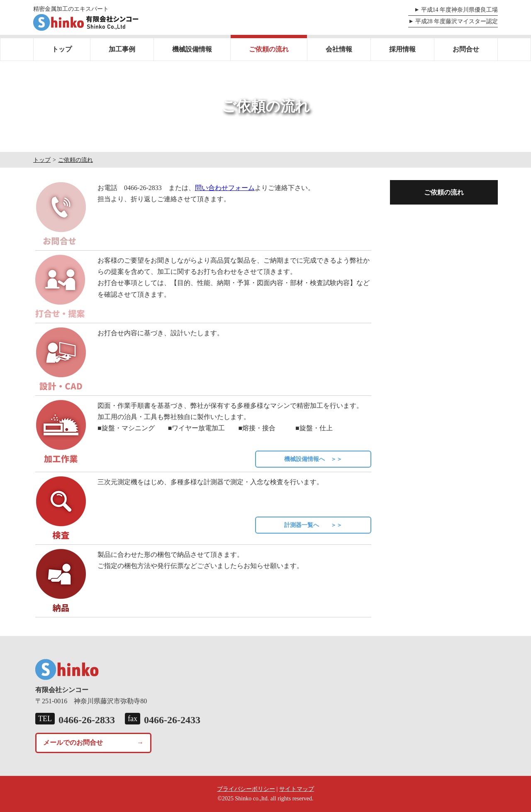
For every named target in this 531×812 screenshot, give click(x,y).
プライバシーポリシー (246, 789)
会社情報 (339, 49)
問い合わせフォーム (225, 188)
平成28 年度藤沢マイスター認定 (457, 21)
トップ (62, 49)
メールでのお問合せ (73, 743)
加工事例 (122, 49)
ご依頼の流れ (269, 49)
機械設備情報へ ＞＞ (313, 459)
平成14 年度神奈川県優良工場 (460, 10)
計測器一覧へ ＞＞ (313, 525)
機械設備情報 (192, 49)
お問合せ (466, 49)
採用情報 (402, 49)
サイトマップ (297, 789)
